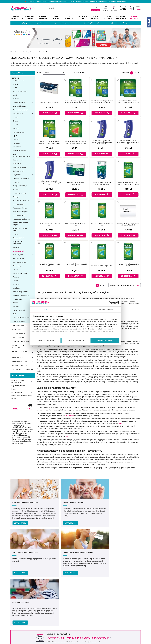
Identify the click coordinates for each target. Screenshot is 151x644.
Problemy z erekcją (19, 215)
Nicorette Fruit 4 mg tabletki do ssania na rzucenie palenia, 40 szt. (49, 143)
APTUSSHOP (76, 641)
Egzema (15, 117)
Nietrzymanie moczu (24, 167)
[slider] (29, 405)
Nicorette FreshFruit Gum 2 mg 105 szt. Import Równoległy (128, 224)
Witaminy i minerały (23, 365)
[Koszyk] (131, 8)
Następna (103, 285)
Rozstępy (16, 247)
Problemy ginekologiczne (21, 201)
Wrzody (15, 303)
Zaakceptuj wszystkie (105, 340)
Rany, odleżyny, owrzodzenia (18, 243)
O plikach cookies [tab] (106, 309)
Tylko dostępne (78, 72)
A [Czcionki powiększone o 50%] (123, 7)
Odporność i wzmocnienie (21, 178)
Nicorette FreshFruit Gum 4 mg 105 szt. (49, 265)
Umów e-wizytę (82, 584)
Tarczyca (16, 270)
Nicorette (70, 436)
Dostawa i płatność (85, 626)
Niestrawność (17, 164)
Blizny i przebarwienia (20, 91)
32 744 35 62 (95, 598)
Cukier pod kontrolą (24, 102)
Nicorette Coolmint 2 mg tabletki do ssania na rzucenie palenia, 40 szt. (76, 102)
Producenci (83, 614)
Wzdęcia (15, 314)
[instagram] (135, 599)
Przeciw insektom (18, 238)
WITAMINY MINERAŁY (43, 17)
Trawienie (16, 277)
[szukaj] (63, 8)
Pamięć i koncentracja (20, 186)
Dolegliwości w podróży (20, 110)
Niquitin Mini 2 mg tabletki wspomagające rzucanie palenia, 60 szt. (128, 142)
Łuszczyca (16, 139)
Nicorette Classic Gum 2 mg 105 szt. (49, 224)
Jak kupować (83, 623)
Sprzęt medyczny (23, 361)
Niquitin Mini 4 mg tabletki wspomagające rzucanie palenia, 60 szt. (49, 183)
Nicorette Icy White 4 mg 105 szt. (102, 266)
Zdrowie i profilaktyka (23, 79)
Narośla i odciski (18, 160)
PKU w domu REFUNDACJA (121, 17)
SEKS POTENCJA (69, 17)
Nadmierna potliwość (19, 150)
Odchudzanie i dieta (23, 341)
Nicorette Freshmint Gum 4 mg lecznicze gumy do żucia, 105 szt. (128, 183)
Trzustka (15, 281)
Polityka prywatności (51, 623)
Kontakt (46, 617)
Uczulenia (24, 284)
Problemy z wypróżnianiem (21, 219)
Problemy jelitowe (24, 204)
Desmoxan (70, 416)
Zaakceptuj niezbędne (46, 340)
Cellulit (15, 95)
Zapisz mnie (110, 555)
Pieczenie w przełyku (19, 193)
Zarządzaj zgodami (76, 340)
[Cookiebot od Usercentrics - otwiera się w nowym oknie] (110, 303)
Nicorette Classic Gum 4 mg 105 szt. (76, 224)
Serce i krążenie (24, 255)
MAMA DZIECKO (56, 17)
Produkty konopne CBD (23, 353)
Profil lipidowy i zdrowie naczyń (20, 230)
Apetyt (15, 88)
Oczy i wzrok (24, 175)
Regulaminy (48, 620)
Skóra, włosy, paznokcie (20, 262)
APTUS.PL (103, 641)
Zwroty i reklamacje (51, 629)
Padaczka (16, 182)
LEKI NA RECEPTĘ (108, 17)
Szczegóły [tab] (75, 309)
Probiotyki (16, 197)
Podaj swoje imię (39, 551)
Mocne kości (17, 147)
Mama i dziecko (23, 338)
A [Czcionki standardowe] (121, 7)
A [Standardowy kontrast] (122, 9)
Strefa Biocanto (134, 17)
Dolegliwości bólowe (24, 106)
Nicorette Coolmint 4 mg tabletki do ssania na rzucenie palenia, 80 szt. (128, 102)
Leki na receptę (23, 334)
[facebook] (130, 599)
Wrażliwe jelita (17, 299)
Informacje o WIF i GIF (127, 617)
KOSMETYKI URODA (30, 17)
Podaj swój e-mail (73, 551)
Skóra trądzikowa (18, 258)
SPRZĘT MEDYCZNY (95, 17)
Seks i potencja (23, 358)
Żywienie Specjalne (19, 321)
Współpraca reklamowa (52, 626)
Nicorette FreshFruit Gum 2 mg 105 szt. (102, 224)
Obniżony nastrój (18, 171)
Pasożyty (16, 189)
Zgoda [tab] (45, 309)
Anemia (15, 84)
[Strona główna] (15, 52)
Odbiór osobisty (84, 629)
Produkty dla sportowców (23, 346)
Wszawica (16, 306)
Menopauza (16, 143)
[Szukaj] (46, 8)
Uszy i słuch (17, 288)
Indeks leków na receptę (87, 620)
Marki (80, 617)
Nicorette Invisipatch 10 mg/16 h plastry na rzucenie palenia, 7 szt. (76, 143)
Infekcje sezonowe (24, 132)
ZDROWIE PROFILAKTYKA (17, 17)
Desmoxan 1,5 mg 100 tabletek (49, 103)
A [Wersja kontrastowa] (125, 9)
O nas (46, 614)
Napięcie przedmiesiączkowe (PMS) (21, 155)
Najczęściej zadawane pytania (89, 632)
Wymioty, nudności (19, 310)
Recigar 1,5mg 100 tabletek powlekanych (76, 183)
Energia (15, 121)
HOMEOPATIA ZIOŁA (82, 17)
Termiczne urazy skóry (20, 273)
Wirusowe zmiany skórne (21, 295)
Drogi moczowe (24, 114)
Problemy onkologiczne (20, 208)
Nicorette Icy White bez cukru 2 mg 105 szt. (128, 265)
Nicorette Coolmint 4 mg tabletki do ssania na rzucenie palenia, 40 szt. (102, 102)
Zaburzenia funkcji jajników (21, 318)
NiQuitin (122, 423)
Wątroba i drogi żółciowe (20, 292)
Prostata (15, 234)
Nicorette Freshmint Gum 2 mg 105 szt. (76, 265)
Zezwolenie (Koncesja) (127, 614)
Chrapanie (16, 99)
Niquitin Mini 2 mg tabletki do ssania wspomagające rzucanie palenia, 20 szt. (102, 142)
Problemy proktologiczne (20, 212)
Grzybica (16, 125)
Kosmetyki (23, 330)
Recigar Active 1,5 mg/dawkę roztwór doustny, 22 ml (102, 183)
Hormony (16, 128)
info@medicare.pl (97, 600)
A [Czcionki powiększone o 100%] (126, 7)
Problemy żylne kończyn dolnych (20, 224)
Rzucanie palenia (19, 251)
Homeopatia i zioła (23, 326)
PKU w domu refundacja (22, 369)
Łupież (15, 136)
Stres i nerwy (24, 266)
